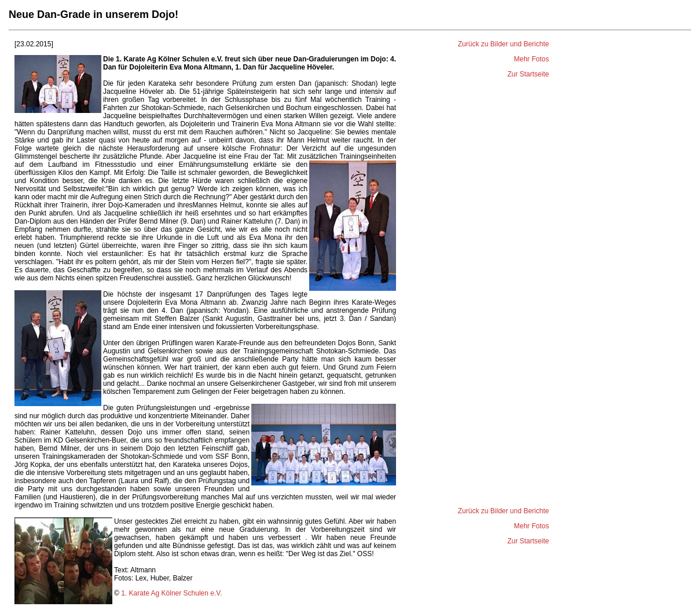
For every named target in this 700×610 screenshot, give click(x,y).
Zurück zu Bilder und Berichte (503, 44)
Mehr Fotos (532, 59)
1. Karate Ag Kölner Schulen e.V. (171, 593)
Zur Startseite (528, 74)
